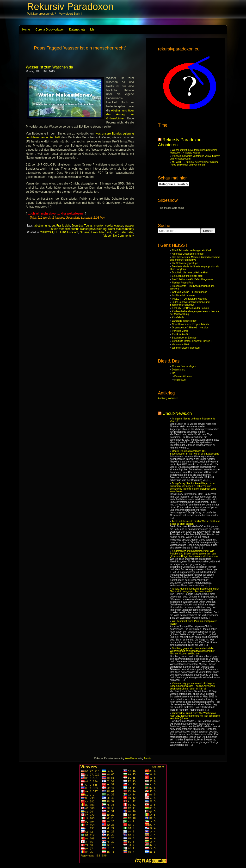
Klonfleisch (178, 317)
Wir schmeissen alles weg (186, 348)
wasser (119, 226)
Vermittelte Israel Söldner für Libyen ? (192, 341)
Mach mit (105, 232)
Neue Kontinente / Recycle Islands (190, 324)
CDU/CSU (46, 232)
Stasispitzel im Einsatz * (185, 338)
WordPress (131, 758)
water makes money (121, 229)
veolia (109, 226)
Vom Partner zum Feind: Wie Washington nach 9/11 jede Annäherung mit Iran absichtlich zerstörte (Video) (195, 716)
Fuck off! (73, 232)
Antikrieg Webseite (168, 398)
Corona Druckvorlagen (50, 30)
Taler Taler (127, 232)
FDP (63, 232)
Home (26, 30)
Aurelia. (148, 758)
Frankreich (63, 226)
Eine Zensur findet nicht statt (187, 276)
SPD (116, 232)
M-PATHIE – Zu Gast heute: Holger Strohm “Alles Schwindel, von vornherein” (194, 163)
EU (57, 232)
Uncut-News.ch (177, 413)
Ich (92, 30)
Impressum (180, 380)
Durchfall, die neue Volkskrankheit (190, 273)
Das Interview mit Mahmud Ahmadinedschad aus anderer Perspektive (195, 259)
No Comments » (124, 236)
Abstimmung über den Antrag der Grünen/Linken (120, 115)
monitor (99, 226)
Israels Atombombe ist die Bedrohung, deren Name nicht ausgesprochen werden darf (195, 590)
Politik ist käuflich (181, 334)
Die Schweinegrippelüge (185, 263)
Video (107, 236)
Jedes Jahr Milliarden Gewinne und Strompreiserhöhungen (190, 303)
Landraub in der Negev (184, 321)
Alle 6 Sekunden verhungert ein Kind (191, 250)
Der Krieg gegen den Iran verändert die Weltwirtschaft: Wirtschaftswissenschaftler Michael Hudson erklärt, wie (192, 651)
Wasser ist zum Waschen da (49, 67)
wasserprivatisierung (93, 229)
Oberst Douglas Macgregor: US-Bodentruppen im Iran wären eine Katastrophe (195, 452)
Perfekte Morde (180, 331)
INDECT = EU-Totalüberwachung (190, 299)
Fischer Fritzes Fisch (183, 283)
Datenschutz (77, 30)
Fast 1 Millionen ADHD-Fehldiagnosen (192, 279)
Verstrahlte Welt (180, 344)
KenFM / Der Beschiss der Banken (190, 308)
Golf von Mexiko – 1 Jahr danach (190, 292)
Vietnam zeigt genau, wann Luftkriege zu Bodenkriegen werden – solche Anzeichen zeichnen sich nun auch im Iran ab (193, 686)
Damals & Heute (183, 376)
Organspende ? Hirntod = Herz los (190, 328)
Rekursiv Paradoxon (70, 6)
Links (94, 232)
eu (53, 226)
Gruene (85, 232)
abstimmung (42, 226)
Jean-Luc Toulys (82, 226)
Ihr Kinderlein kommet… (185, 295)
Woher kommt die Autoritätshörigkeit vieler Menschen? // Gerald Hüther (194, 151)
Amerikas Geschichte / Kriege (188, 254)
